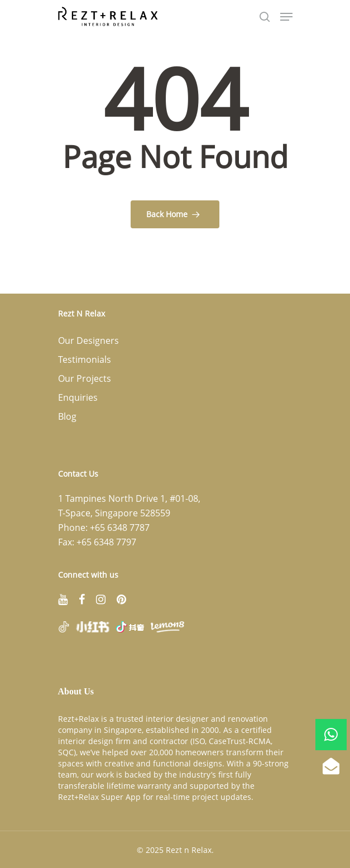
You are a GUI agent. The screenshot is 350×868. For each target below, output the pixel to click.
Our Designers (88, 341)
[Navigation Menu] (286, 17)
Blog (67, 416)
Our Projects (85, 378)
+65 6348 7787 (120, 527)
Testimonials (85, 359)
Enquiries (78, 397)
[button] (331, 766)
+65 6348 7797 (106, 542)
